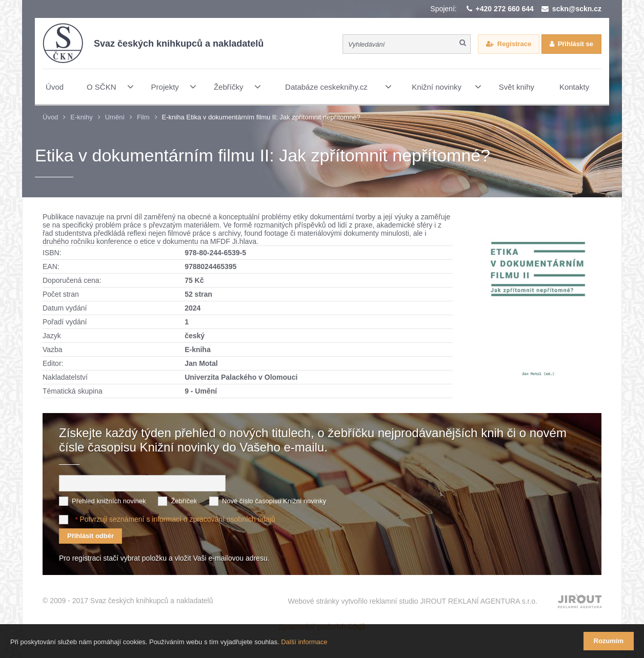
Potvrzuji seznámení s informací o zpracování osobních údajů (177, 519)
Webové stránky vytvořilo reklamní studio (412, 601)
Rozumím (609, 641)
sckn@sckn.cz (577, 9)
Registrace (514, 44)
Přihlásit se (576, 44)
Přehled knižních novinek (109, 501)
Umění (115, 117)
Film (143, 117)
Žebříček (184, 501)
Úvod (50, 117)
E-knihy (81, 117)
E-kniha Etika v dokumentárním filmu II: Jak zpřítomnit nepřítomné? (261, 117)
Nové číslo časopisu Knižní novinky (274, 501)
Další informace (304, 642)
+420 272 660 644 (505, 9)
